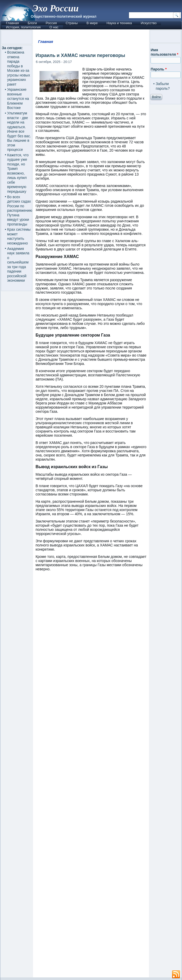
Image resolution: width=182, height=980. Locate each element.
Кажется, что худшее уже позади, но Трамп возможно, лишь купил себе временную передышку (18, 173)
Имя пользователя (164, 52)
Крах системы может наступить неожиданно (19, 236)
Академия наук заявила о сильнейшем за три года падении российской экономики (18, 265)
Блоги (32, 23)
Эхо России (55, 8)
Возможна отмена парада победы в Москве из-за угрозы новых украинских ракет (19, 68)
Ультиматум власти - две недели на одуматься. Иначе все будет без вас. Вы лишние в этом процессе (19, 131)
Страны (71, 23)
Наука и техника (119, 23)
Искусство (149, 23)
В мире (92, 23)
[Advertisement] (91, 777)
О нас (54, 27)
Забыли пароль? (163, 86)
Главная (12, 23)
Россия (51, 23)
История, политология (23, 27)
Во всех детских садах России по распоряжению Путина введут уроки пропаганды (20, 211)
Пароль (158, 69)
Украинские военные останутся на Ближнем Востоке (18, 99)
